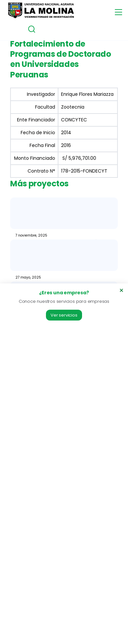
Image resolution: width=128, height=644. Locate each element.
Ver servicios (64, 315)
